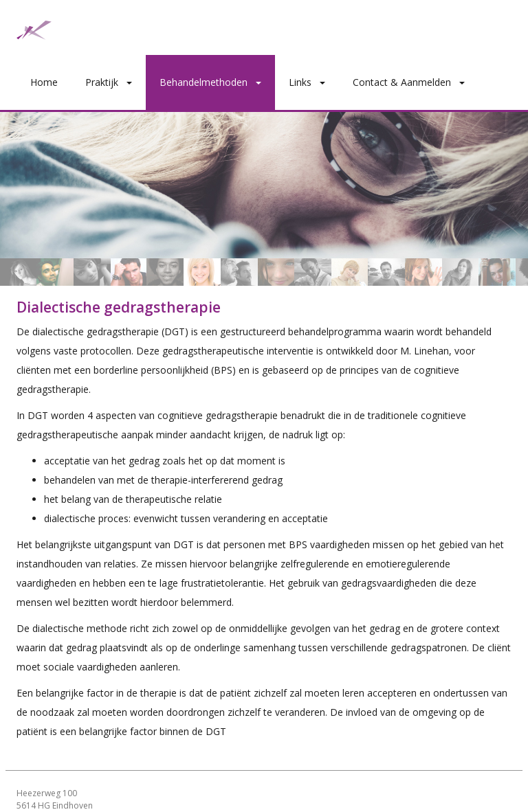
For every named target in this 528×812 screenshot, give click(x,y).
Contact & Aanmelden (402, 82)
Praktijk (102, 82)
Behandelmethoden (203, 82)
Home (44, 82)
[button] (132, 82)
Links (300, 82)
